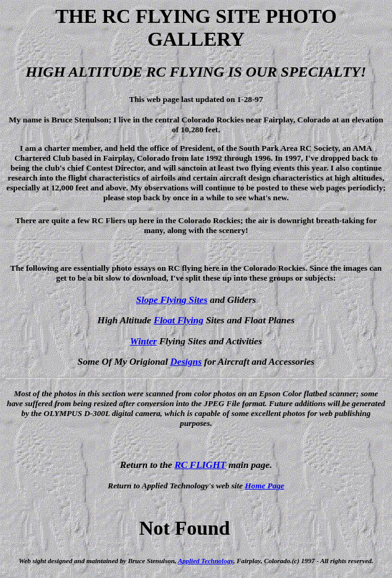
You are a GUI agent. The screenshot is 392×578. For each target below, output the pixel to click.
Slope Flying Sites (172, 300)
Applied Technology (206, 561)
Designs (186, 361)
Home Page (265, 486)
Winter (143, 341)
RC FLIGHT (200, 465)
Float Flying (178, 320)
